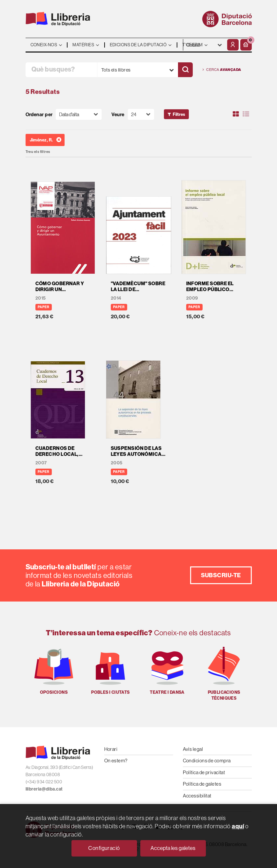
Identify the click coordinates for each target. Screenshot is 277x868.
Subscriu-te (221, 575)
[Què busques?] (61, 70)
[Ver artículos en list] (246, 114)
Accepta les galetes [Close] (173, 848)
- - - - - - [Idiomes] (204, 45)
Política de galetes (202, 784)
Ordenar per (39, 114)
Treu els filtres (38, 152)
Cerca (222, 70)
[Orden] (79, 114)
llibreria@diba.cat (44, 789)
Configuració (104, 848)
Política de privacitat (204, 772)
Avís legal (193, 749)
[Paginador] (141, 114)
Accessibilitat (197, 796)
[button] (246, 45)
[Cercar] (185, 70)
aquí (238, 826)
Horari (111, 749)
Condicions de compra (207, 761)
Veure (118, 114)
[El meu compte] (233, 45)
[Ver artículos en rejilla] (236, 114)
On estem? (116, 761)
